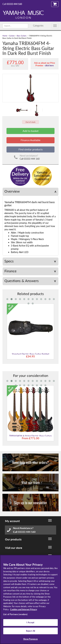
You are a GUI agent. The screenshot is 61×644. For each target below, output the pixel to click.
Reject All (30, 631)
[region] (30, 599)
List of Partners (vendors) (15, 614)
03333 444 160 (14, 4)
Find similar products (31, 149)
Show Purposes (30, 639)
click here (49, 65)
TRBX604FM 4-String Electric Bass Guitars (30, 436)
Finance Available (30, 140)
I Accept (30, 622)
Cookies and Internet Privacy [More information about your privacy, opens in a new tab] (24, 609)
